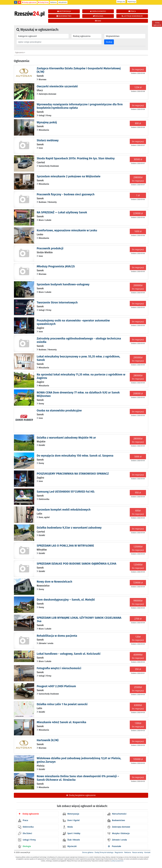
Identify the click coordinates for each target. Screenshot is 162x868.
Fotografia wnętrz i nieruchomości (59, 668)
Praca (23, 821)
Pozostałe (115, 846)
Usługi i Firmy (27, 840)
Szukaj (109, 42)
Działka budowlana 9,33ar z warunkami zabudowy (69, 528)
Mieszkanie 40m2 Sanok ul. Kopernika (61, 722)
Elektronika (26, 827)
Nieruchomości (117, 814)
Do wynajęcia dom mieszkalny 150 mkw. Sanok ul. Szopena (75, 456)
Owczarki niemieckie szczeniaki (57, 86)
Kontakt (147, 852)
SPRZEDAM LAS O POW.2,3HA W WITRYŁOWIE (65, 546)
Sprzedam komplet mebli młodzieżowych (64, 510)
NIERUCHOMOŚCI (98, 11)
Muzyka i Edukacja (118, 833)
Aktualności (63, 2)
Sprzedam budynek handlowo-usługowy (63, 284)
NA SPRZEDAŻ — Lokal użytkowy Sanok (62, 212)
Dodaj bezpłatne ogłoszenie (81, 795)
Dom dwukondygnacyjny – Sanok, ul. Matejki (66, 600)
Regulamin (119, 852)
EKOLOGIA (98, 16)
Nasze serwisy (138, 852)
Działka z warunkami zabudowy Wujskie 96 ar (66, 438)
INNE (98, 21)
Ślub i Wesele (71, 840)
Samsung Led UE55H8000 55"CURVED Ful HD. (66, 492)
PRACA (132, 11)
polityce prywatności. (118, 861)
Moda (68, 827)
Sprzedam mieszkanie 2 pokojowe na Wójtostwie (69, 176)
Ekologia (24, 846)
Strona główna (88, 852)
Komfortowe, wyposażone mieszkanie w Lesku (67, 230)
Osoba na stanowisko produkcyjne (59, 410)
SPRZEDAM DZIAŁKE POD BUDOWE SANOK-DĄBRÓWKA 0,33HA (76, 564)
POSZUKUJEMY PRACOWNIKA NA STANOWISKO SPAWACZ (73, 474)
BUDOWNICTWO (64, 16)
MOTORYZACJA (64, 11)
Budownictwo (116, 821)
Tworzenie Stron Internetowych (57, 302)
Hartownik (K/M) (48, 740)
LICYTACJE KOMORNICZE (132, 16)
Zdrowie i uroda (117, 840)
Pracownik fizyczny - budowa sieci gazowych (66, 194)
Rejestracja (132, 1)
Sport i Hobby (71, 833)
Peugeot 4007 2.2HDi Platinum (56, 686)
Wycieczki (70, 846)
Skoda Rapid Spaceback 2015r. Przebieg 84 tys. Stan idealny (76, 158)
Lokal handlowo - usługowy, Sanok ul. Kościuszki (69, 654)
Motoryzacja (71, 814)
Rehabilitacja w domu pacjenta (57, 636)
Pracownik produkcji (50, 248)
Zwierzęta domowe (119, 827)
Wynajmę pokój (47, 122)
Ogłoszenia (19, 52)
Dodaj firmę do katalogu (104, 852)
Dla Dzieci (25, 833)
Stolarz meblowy (48, 140)
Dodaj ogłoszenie (29, 2)
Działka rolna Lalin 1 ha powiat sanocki (62, 704)
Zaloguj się (121, 1)
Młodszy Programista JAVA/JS (56, 266)
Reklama (53, 2)
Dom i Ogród (71, 821)
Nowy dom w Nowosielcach (54, 582)
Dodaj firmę (43, 2)
